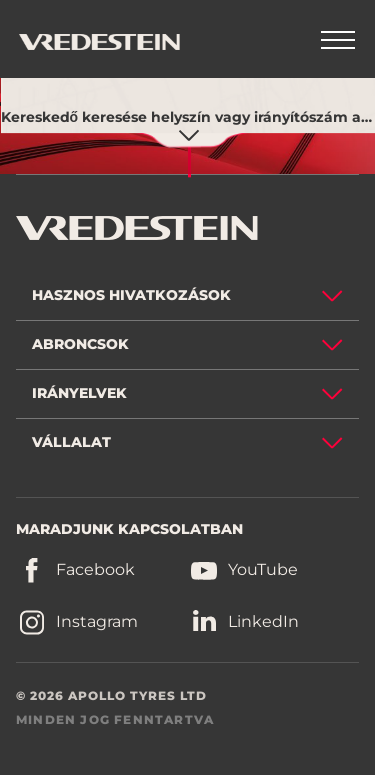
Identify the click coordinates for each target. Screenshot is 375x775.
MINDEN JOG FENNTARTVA (115, 719)
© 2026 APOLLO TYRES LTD (111, 695)
